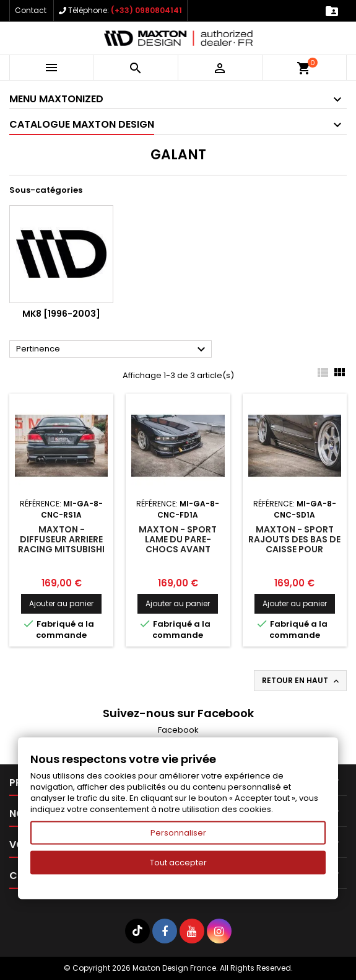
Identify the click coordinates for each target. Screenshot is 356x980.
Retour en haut (302, 681)
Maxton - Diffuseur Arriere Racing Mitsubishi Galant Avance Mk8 (61, 549)
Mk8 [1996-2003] (61, 314)
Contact (31, 10)
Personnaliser (178, 833)
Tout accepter (178, 863)
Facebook (178, 730)
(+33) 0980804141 (146, 10)
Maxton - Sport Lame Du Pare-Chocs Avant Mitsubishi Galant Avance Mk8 (178, 549)
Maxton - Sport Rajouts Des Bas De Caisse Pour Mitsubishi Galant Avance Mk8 (294, 549)
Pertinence (112, 350)
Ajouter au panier (61, 603)
